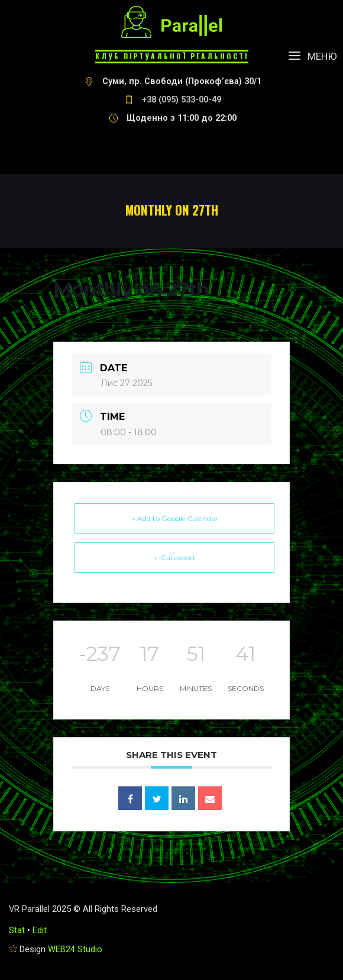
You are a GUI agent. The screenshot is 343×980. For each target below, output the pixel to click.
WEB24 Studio (75, 949)
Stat (17, 930)
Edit (40, 930)
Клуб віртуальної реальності (172, 56)
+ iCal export (174, 558)
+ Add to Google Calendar (175, 518)
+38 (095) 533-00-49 (182, 100)
